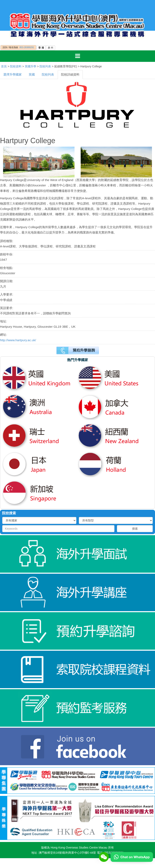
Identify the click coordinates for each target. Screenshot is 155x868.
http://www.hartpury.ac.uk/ (18, 340)
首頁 (4, 66)
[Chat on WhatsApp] (132, 857)
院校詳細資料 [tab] (70, 74)
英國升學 (31, 66)
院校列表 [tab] (48, 74)
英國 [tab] (32, 74)
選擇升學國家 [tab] (12, 74)
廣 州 (50, 48)
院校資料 (16, 66)
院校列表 (45, 66)
